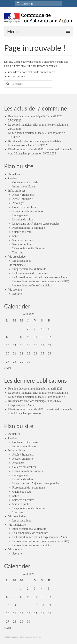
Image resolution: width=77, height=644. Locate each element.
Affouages (18, 203)
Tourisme (18, 253)
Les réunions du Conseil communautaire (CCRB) (41, 281)
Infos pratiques (17, 191)
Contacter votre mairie (25, 182)
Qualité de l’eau (21, 232)
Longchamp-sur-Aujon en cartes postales (36, 224)
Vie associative (17, 257)
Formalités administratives (28, 211)
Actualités (14, 174)
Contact (13, 178)
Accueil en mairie (23, 199)
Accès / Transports (23, 195)
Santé (16, 236)
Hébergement (20, 215)
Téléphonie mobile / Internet (29, 248)
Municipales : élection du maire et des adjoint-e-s (37, 133)
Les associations (22, 261)
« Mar (8, 368)
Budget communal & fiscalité (29, 269)
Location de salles (23, 220)
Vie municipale (17, 265)
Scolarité (17, 294)
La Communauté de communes (30, 273)
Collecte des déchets (24, 207)
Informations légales (24, 187)
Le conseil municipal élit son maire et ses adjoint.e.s (38, 125)
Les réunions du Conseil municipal (32, 286)
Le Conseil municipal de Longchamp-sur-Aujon (40, 277)
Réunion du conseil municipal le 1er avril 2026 (35, 116)
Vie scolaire (15, 290)
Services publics (22, 244)
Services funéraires (23, 240)
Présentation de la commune (29, 228)
